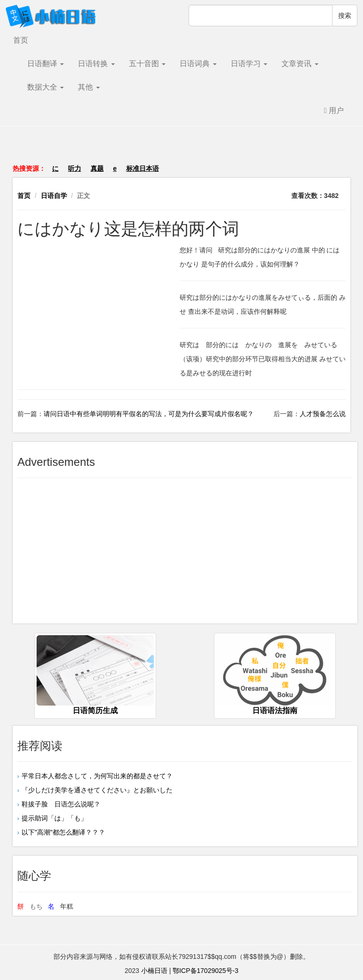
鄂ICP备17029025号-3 (205, 971)
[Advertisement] (181, 150)
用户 (334, 110)
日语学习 (249, 64)
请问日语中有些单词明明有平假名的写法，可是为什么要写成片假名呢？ (149, 414)
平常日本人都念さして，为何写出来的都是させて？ (97, 776)
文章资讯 (300, 64)
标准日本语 (143, 168)
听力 (75, 168)
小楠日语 (154, 971)
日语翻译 (45, 64)
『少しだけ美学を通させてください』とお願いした (97, 790)
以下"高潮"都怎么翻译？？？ (63, 832)
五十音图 (147, 64)
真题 (97, 168)
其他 (89, 87)
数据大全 (45, 87)
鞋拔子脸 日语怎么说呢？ (61, 804)
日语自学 (54, 196)
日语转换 (96, 64)
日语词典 (198, 64)
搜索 (345, 15)
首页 (21, 40)
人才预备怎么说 (323, 414)
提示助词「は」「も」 (54, 818)
